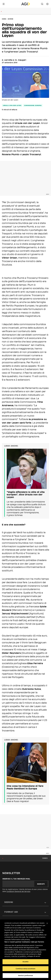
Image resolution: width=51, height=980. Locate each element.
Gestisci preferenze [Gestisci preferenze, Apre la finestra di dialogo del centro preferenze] (25, 975)
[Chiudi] (47, 923)
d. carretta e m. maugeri (14, 60)
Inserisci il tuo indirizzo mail (16, 879)
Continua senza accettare (25, 969)
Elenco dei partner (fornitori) (16, 955)
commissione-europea (33, 105)
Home (4, 19)
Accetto (26, 962)
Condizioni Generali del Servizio (18, 891)
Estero (11, 19)
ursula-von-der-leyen (12, 105)
